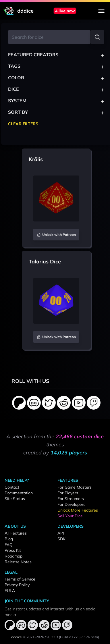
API (61, 533)
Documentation (19, 493)
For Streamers (71, 499)
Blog (9, 539)
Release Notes (18, 562)
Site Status (15, 499)
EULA (10, 591)
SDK (61, 539)
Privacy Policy (17, 585)
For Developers (71, 504)
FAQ (9, 545)
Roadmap (13, 556)
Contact (12, 487)
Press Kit (13, 550)
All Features (16, 533)
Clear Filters (23, 124)
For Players (68, 493)
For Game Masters (75, 487)
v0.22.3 (52, 637)
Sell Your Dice (70, 516)
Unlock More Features (78, 510)
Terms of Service (20, 579)
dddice (17, 637)
